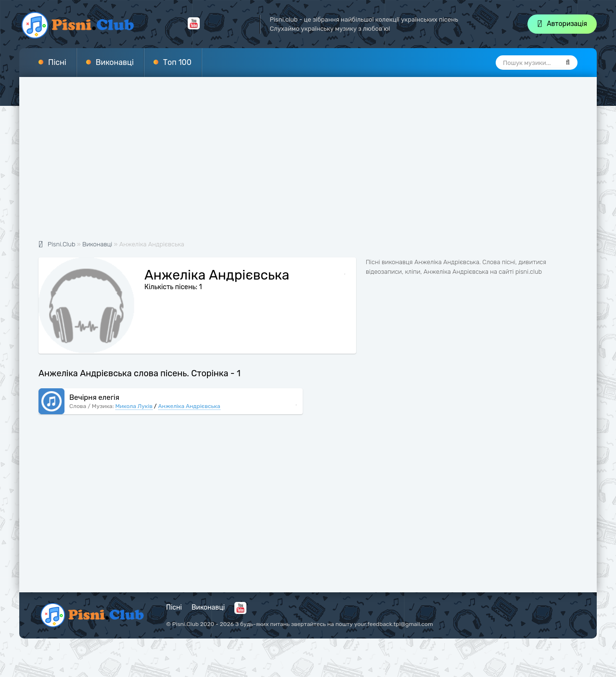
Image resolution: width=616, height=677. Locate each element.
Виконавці (115, 62)
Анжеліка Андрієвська (189, 406)
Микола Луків (134, 406)
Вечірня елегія (94, 397)
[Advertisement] (308, 164)
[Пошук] (568, 63)
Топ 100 (177, 62)
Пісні (57, 62)
